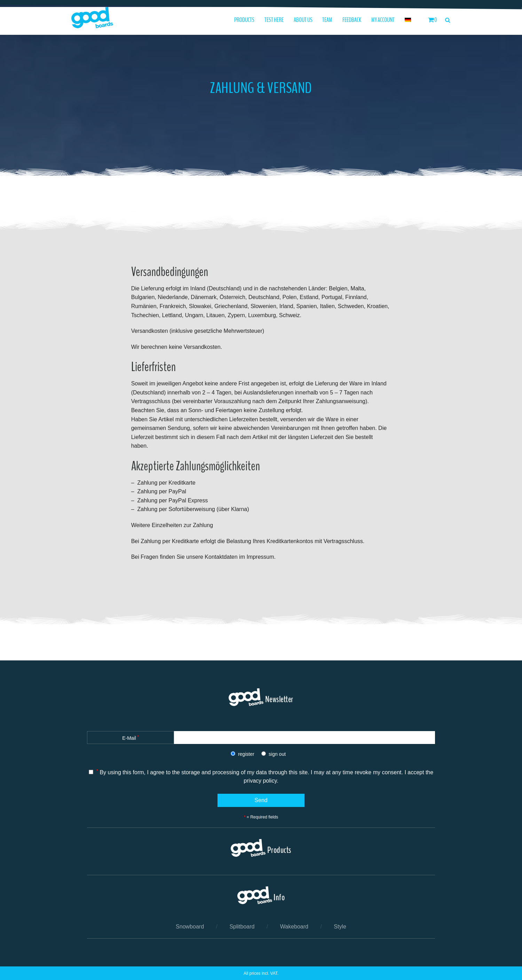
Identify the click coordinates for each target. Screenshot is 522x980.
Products (244, 20)
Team (327, 20)
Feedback (352, 20)
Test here (274, 20)
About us (303, 20)
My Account (383, 20)
